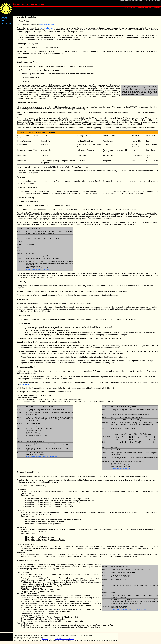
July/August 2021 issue (47, 25)
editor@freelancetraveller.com (65, 642)
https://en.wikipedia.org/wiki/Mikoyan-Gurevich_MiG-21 (43, 457)
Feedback (45, 642)
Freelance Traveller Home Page (129, 1)
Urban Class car (47, 28)
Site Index (157, 1)
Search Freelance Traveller (146, 1)
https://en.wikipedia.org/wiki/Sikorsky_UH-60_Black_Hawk (129, 612)
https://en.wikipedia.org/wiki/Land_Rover (38, 270)
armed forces (25, 385)
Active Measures (6, 24)
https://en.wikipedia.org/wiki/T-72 (121, 471)
